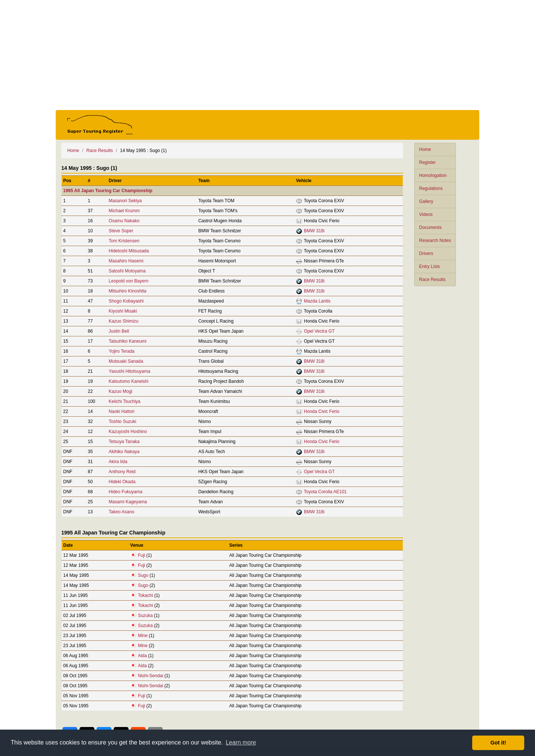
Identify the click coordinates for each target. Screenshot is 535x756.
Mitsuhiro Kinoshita (128, 291)
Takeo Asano (122, 512)
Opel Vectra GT (319, 331)
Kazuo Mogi (121, 391)
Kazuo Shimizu (124, 321)
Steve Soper (121, 231)
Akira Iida (118, 462)
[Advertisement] (267, 55)
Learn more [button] (241, 742)
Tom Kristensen (124, 241)
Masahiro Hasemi (126, 261)
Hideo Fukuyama (126, 492)
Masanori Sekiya (125, 201)
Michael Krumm (124, 211)
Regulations (431, 188)
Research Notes (435, 240)
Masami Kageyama (128, 502)
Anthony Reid (122, 472)
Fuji (141, 555)
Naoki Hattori (122, 411)
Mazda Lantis (317, 301)
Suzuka (145, 616)
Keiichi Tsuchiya (125, 401)
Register (427, 162)
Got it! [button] (498, 743)
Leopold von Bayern (129, 281)
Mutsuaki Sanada (126, 361)
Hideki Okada (122, 482)
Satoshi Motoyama (127, 271)
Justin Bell (119, 331)
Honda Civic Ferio (322, 411)
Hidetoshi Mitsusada (129, 251)
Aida (142, 656)
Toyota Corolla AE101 (325, 492)
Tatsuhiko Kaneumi (128, 341)
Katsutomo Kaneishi (129, 381)
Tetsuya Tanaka (124, 442)
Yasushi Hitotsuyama (130, 371)
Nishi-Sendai (150, 676)
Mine (143, 636)
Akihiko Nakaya (124, 452)
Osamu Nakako (124, 221)
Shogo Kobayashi (126, 301)
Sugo (143, 575)
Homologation (433, 175)
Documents (430, 227)
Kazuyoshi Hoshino (128, 432)
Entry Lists (429, 266)
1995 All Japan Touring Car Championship (108, 191)
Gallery (426, 201)
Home (425, 149)
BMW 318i (314, 231)
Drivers (426, 253)
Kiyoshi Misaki (123, 311)
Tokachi (145, 595)
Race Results (432, 280)
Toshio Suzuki (123, 421)
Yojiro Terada (122, 351)
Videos (426, 214)
